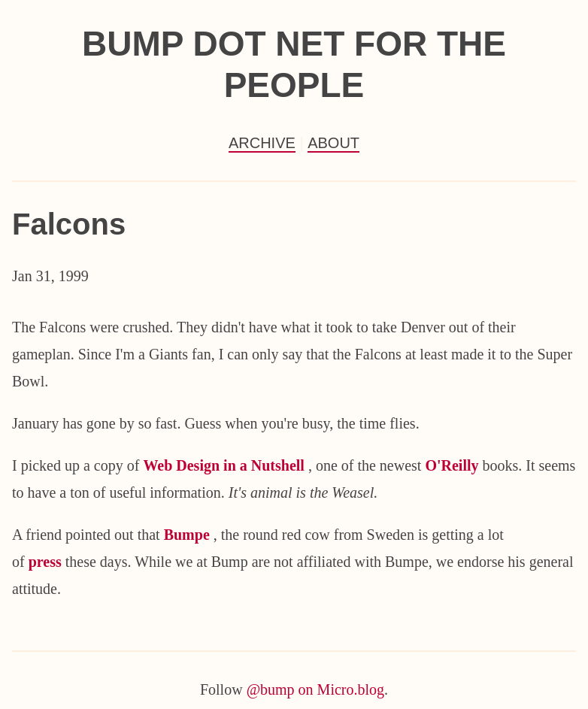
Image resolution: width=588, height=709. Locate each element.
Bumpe (189, 535)
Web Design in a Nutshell (225, 465)
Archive (262, 143)
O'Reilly (453, 465)
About (333, 143)
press (47, 562)
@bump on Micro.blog (315, 689)
